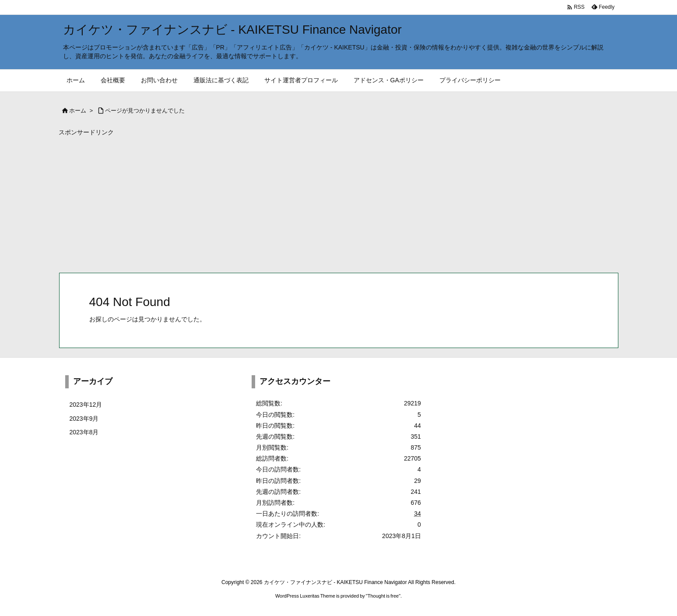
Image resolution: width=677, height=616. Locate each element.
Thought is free (383, 596)
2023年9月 (84, 419)
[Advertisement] (321, 202)
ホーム (78, 111)
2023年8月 (84, 432)
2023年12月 (86, 405)
